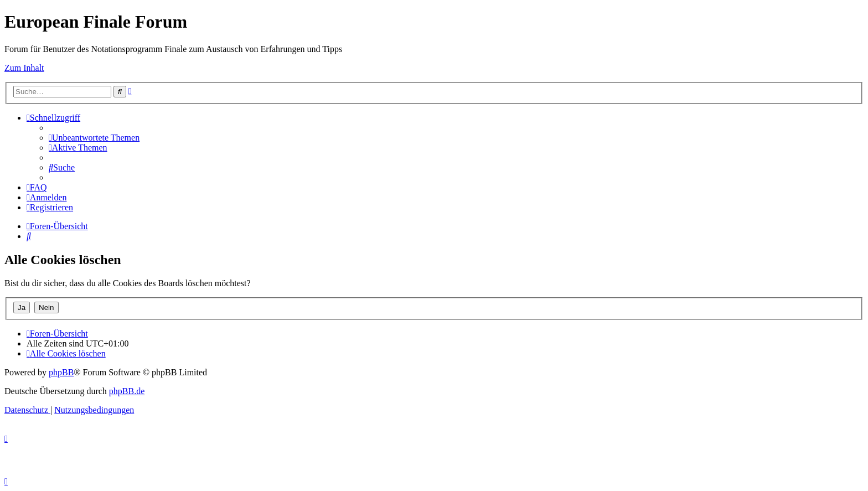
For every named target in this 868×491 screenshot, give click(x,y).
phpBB (61, 372)
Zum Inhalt (24, 68)
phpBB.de (127, 391)
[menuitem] (94, 138)
